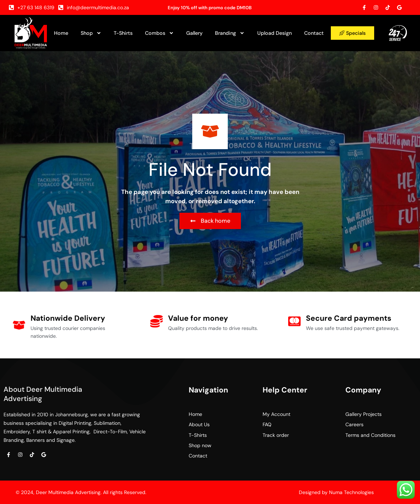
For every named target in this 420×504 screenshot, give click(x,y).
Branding (230, 33)
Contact (314, 33)
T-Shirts (123, 33)
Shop (91, 33)
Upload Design (274, 33)
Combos (159, 33)
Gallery (194, 33)
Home (61, 33)
